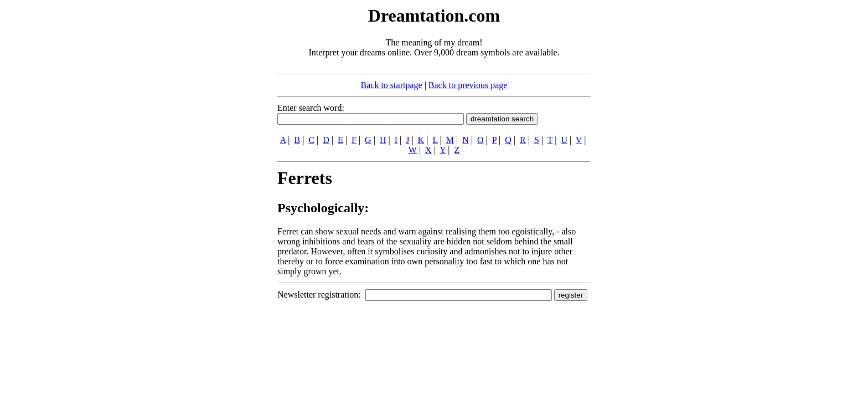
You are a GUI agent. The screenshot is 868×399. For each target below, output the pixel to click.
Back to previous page (468, 85)
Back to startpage (392, 85)
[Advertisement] (210, 171)
